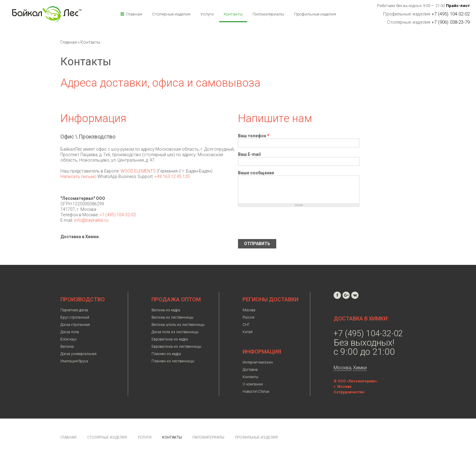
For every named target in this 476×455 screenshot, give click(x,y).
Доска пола (70, 332)
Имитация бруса (74, 361)
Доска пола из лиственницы (175, 332)
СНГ (246, 325)
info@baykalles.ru (91, 220)
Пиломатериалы (268, 14)
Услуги (207, 14)
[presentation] (284, 223)
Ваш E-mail (249, 154)
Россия (248, 317)
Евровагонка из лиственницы (176, 347)
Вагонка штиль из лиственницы (178, 325)
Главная (134, 14)
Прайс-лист (458, 6)
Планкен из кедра (166, 354)
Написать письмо (78, 176)
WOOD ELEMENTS (138, 171)
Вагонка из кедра (166, 310)
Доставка (250, 370)
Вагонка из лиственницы (172, 317)
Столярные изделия (171, 14)
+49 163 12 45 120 (172, 176)
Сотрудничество (349, 392)
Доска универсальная (78, 354)
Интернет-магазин (258, 362)
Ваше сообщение (256, 173)
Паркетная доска (74, 310)
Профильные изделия (315, 14)
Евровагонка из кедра (170, 339)
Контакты (233, 14)
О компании (253, 384)
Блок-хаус (69, 339)
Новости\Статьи (256, 392)
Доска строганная (75, 325)
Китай (248, 332)
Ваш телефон (254, 136)
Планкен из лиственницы (173, 361)
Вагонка (67, 347)
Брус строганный (75, 317)
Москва (249, 310)
